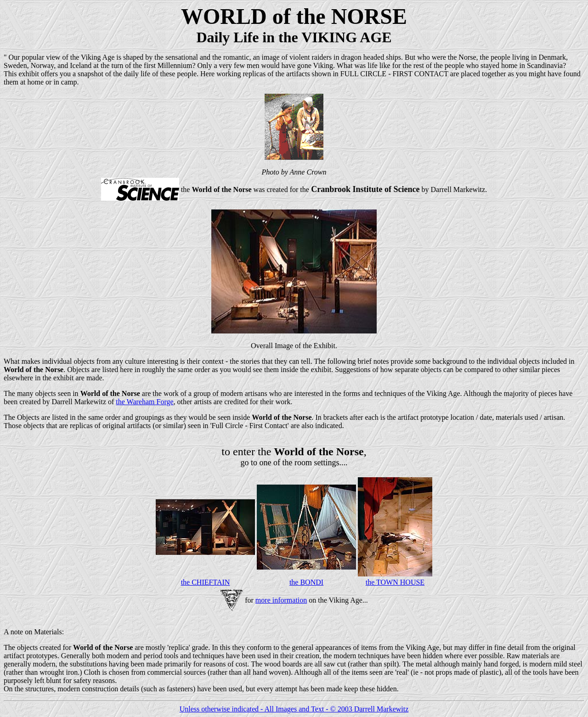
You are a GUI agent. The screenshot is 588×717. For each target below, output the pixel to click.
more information (281, 600)
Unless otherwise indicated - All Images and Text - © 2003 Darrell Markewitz (294, 709)
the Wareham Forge (144, 402)
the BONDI (306, 582)
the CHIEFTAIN (206, 582)
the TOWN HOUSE (395, 582)
